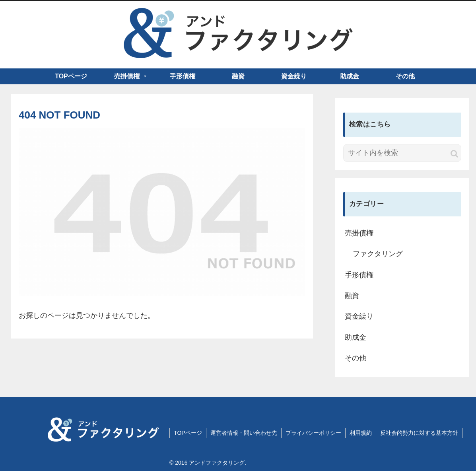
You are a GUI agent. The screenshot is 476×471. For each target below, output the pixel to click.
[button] (454, 154)
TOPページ (188, 433)
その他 (356, 358)
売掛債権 (359, 233)
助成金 (356, 337)
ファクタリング (378, 254)
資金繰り (359, 316)
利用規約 (361, 433)
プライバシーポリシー (313, 433)
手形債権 (359, 275)
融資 (352, 296)
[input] (402, 153)
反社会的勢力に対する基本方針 (419, 433)
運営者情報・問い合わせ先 (244, 433)
